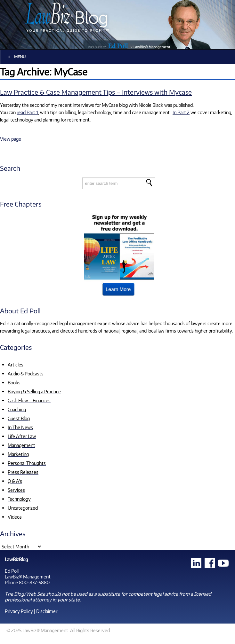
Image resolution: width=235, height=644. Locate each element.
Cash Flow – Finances (29, 400)
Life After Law (22, 436)
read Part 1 (27, 112)
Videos (15, 517)
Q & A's (15, 481)
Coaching (17, 409)
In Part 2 (181, 112)
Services (16, 490)
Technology (19, 499)
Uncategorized (23, 508)
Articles (16, 365)
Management (21, 445)
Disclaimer (47, 611)
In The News (20, 427)
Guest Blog (19, 418)
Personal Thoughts (27, 463)
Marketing (18, 454)
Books (14, 382)
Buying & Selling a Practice (34, 391)
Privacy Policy (19, 611)
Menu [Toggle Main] (16, 57)
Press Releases (23, 472)
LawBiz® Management (28, 577)
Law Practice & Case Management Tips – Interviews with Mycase (96, 92)
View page (11, 139)
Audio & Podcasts (26, 373)
